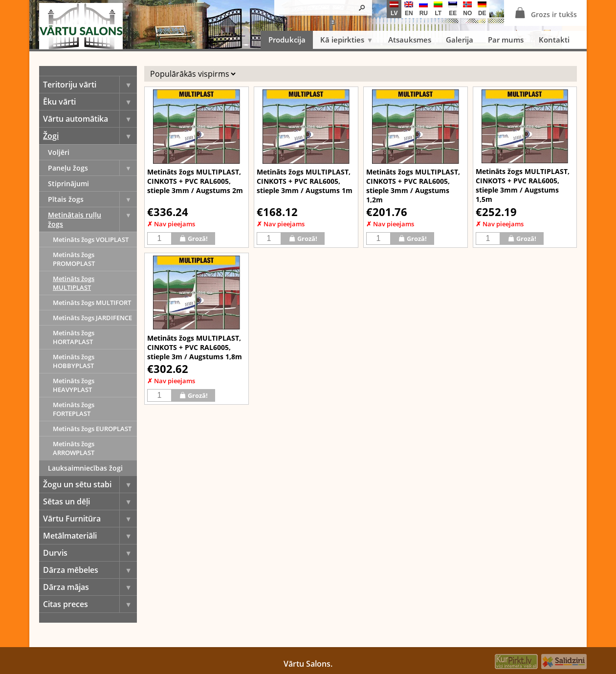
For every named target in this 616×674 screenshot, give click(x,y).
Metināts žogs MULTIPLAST (74, 283)
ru (423, 9)
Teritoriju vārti (90, 85)
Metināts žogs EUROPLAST (92, 429)
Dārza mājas (90, 587)
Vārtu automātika (90, 119)
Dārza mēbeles (90, 570)
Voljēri (59, 152)
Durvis (90, 553)
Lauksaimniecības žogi (85, 468)
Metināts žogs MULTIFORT (92, 303)
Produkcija (287, 40)
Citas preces (90, 604)
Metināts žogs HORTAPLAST (74, 337)
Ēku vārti (90, 102)
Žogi (90, 136)
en (409, 9)
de (482, 9)
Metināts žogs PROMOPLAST (74, 259)
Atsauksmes (410, 40)
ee (453, 9)
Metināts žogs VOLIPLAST (91, 239)
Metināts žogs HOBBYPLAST (74, 361)
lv (394, 9)
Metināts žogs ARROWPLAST (74, 448)
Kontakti (554, 40)
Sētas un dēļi (90, 501)
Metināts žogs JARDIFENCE (92, 318)
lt (438, 9)
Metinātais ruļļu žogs (92, 219)
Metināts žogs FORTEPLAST (74, 409)
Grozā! (193, 238)
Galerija (460, 40)
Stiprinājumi (68, 184)
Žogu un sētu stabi (90, 484)
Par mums (506, 40)
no (467, 9)
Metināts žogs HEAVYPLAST (74, 385)
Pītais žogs (92, 199)
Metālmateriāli (90, 536)
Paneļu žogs (92, 168)
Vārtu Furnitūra (90, 519)
